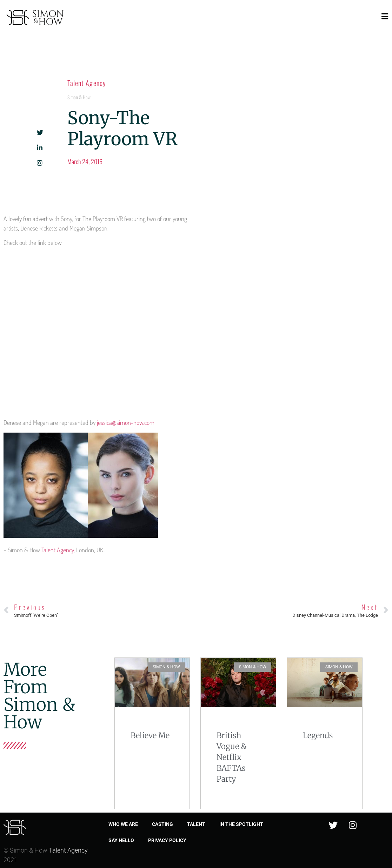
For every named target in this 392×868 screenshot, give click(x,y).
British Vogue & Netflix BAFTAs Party (232, 757)
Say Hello (121, 840)
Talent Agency (87, 83)
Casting (162, 824)
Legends (318, 735)
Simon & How (79, 97)
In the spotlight (241, 824)
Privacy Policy (167, 840)
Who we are (123, 824)
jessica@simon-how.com (126, 422)
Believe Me (150, 735)
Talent (196, 824)
